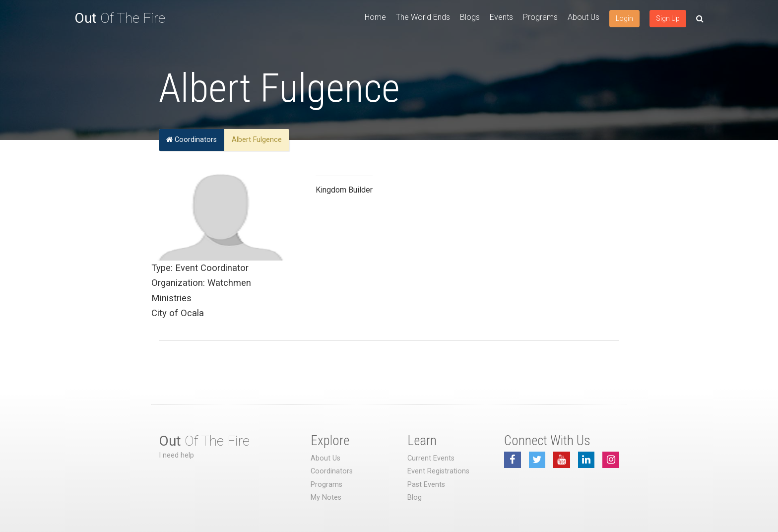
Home (375, 17)
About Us (583, 17)
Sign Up (668, 18)
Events (501, 17)
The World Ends (423, 17)
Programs (540, 17)
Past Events (426, 485)
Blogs (470, 17)
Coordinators (192, 140)
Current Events (431, 458)
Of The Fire (120, 18)
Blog (415, 498)
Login (624, 18)
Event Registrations (438, 471)
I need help (176, 455)
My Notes (326, 498)
